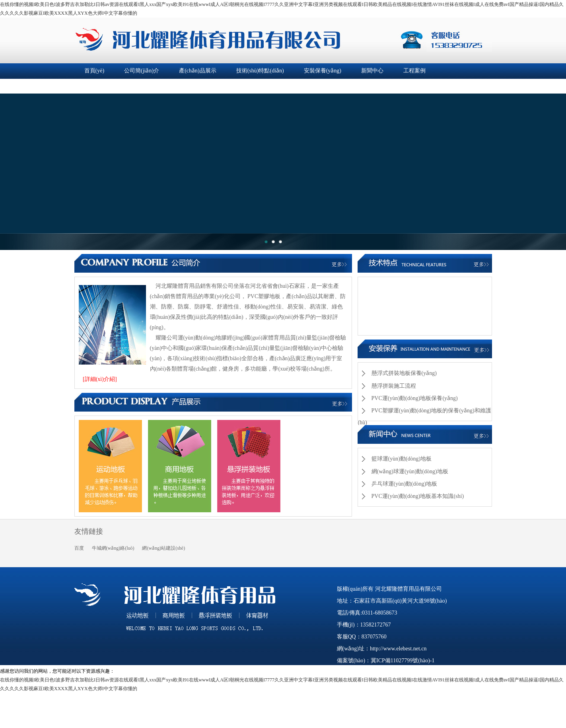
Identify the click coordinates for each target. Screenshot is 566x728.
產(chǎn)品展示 (198, 71)
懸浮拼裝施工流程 (394, 386)
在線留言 (157, 86)
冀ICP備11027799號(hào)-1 (403, 661)
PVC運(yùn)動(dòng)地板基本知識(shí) (418, 496)
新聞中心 (372, 71)
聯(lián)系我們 (205, 86)
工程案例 (414, 71)
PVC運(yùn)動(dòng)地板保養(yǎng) (415, 398)
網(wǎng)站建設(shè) (163, 548)
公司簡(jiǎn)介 (142, 71)
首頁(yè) (94, 71)
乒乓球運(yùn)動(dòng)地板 (405, 484)
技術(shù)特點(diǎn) (260, 71)
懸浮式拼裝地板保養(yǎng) (404, 373)
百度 (79, 548)
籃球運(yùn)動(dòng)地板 (402, 459)
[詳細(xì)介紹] (100, 379)
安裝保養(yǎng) (323, 71)
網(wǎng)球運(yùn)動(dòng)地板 (410, 471)
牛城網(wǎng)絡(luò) (113, 548)
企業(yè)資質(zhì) (105, 86)
